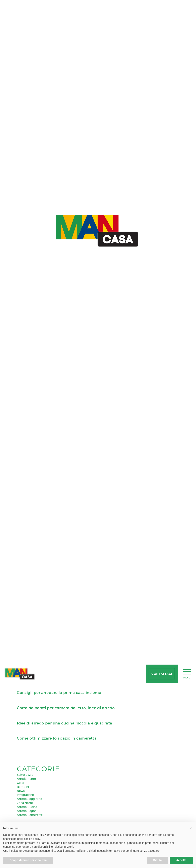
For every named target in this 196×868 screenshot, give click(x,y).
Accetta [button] (181, 860)
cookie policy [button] (32, 839)
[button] (191, 828)
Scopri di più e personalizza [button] (28, 860)
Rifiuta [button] (157, 860)
